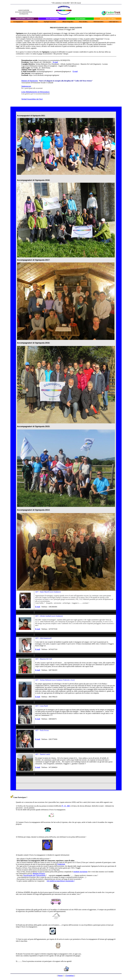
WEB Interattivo (98, 22)
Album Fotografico (68, 22)
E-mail (55, 62)
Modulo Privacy (39, 874)
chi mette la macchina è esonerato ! (61, 881)
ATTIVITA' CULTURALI (108, 19)
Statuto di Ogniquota (29, 81)
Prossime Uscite (33, 22)
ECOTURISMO (80, 19)
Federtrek (61, 864)
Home (60, 976)
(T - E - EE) (66, 806)
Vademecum (26, 86)
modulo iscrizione (80, 872)
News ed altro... (84, 22)
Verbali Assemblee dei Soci (32, 99)
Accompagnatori (18, 22)
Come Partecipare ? (19, 797)
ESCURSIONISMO (53, 19)
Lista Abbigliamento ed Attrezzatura (35, 92)
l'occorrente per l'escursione (34, 875)
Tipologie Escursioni (50, 22)
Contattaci (70, 976)
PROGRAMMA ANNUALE (25, 19)
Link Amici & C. (114, 22)
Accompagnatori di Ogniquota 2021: (31, 116)
